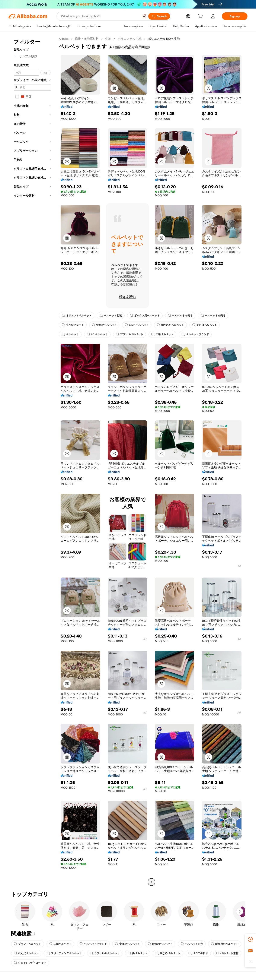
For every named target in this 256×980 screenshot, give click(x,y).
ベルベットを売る (180, 316)
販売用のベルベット (225, 944)
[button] (144, 16)
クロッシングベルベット (30, 963)
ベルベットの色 (192, 944)
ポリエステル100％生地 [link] (164, 39)
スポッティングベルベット (64, 953)
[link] (250, 939)
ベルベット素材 (227, 953)
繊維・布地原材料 (87, 39)
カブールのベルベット (105, 953)
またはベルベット (205, 325)
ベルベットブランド (195, 334)
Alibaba (64, 39)
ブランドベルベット (129, 334)
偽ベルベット (138, 953)
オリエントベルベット (77, 316)
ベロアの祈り (198, 953)
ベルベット (70, 334)
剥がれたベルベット (170, 325)
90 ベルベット (97, 334)
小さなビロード (73, 325)
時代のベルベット (160, 944)
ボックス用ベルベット (145, 316)
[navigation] (32, 461)
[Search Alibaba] (100, 16)
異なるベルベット (168, 953)
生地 (108, 39)
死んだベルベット (26, 953)
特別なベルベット (104, 325)
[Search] (159, 16)
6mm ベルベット (137, 325)
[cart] (201, 17)
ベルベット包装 (111, 316)
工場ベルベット (162, 334)
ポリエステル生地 (129, 39)
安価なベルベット (127, 944)
